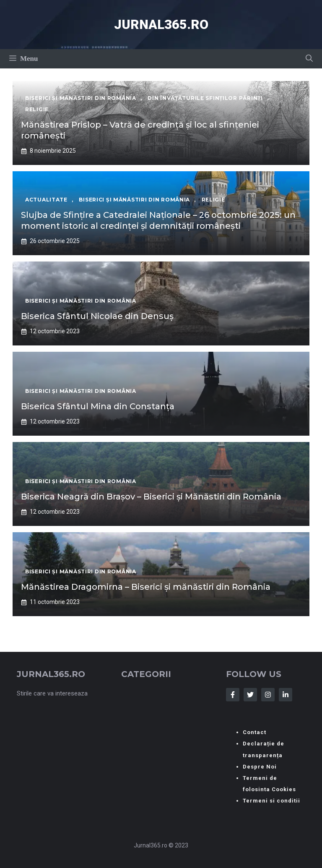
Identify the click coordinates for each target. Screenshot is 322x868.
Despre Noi (260, 767)
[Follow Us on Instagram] (268, 695)
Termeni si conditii (271, 801)
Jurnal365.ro (161, 25)
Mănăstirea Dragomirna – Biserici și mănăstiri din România (146, 587)
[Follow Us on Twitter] (250, 695)
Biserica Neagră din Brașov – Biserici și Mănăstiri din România (151, 497)
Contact (254, 732)
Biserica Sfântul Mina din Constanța (98, 406)
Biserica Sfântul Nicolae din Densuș (97, 316)
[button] (309, 59)
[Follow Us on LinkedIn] (286, 695)
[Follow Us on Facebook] (233, 695)
